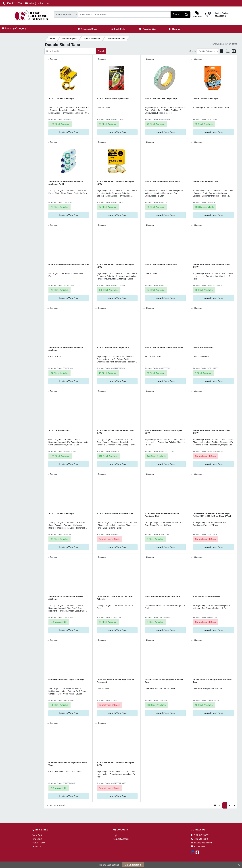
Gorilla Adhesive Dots (203, 347)
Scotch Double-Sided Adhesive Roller (163, 181)
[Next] (230, 805)
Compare (54, 59)
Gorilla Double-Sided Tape (205, 98)
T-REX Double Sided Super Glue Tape (163, 596)
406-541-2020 (12, 3)
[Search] (124, 15)
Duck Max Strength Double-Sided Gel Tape (69, 264)
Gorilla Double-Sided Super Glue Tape (67, 679)
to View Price (69, 132)
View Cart (37, 835)
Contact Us (198, 846)
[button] (206, 14)
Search (101, 51)
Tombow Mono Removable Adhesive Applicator (66, 598)
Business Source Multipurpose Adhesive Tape (164, 681)
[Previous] (220, 805)
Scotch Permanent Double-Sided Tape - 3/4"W (115, 764)
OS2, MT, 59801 (200, 835)
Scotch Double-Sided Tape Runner (113, 98)
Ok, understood (133, 865)
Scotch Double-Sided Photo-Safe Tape (115, 513)
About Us (37, 846)
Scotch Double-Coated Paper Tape (161, 98)
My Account (222, 14)
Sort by (193, 51)
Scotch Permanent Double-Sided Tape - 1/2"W (115, 183)
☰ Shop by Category (14, 29)
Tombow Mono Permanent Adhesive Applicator (66, 349)
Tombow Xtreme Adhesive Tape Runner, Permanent (116, 681)
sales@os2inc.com (37, 3)
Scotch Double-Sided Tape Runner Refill (164, 347)
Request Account (121, 839)
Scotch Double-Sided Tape (61, 98)
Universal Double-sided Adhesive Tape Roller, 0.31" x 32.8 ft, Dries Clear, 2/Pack (212, 515)
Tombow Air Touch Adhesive (206, 596)
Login (115, 835)
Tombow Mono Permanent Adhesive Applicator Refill (66, 183)
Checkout (37, 839)
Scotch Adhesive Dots (59, 430)
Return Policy (39, 843)
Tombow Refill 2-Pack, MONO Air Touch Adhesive (115, 598)
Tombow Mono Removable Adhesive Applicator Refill (162, 515)
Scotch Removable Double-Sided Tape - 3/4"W (115, 432)
